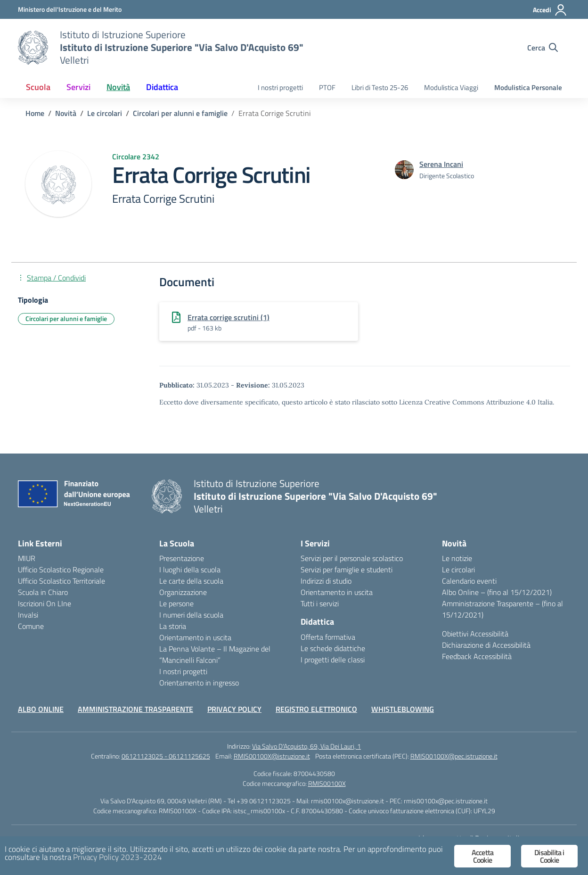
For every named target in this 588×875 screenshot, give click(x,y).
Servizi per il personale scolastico (352, 558)
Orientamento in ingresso (199, 683)
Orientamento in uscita (195, 637)
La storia (173, 626)
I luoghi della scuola (190, 570)
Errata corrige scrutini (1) (229, 317)
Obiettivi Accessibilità (475, 634)
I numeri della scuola (191, 615)
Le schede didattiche (333, 648)
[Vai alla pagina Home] (35, 113)
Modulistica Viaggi (451, 87)
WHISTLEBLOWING (403, 709)
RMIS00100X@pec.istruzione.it (454, 756)
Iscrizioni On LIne (45, 603)
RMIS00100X (327, 783)
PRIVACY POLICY (234, 709)
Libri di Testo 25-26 (380, 87)
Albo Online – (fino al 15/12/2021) (497, 592)
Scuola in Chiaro (43, 592)
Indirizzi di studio (326, 581)
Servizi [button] (78, 87)
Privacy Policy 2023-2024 (118, 857)
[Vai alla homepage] (33, 48)
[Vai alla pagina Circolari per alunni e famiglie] (180, 113)
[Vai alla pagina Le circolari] (105, 113)
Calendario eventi (469, 581)
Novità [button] (118, 87)
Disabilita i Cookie (549, 856)
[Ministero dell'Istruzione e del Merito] (70, 9)
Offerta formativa (328, 637)
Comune (31, 626)
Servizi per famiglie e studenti (347, 570)
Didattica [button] (162, 87)
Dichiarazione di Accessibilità (486, 645)
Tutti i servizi (320, 603)
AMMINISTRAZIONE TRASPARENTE (135, 709)
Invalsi (28, 615)
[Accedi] (550, 10)
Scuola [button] (38, 87)
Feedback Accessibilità (477, 656)
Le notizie (457, 558)
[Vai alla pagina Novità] (66, 113)
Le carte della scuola (191, 581)
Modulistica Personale (528, 87)
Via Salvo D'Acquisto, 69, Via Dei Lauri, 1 (306, 746)
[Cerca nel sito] (543, 48)
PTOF (327, 87)
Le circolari (458, 570)
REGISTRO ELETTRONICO (316, 709)
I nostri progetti (280, 87)
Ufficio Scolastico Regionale (61, 570)
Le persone (176, 603)
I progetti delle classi (333, 660)
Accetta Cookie (482, 856)
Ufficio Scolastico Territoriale (61, 581)
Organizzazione (183, 592)
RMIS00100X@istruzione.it (272, 756)
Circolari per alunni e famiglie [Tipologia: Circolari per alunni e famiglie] (66, 318)
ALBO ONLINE (41, 709)
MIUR (27, 558)
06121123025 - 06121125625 (166, 756)
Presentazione (182, 558)
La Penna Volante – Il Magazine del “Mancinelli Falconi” (215, 654)
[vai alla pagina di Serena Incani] (441, 164)
